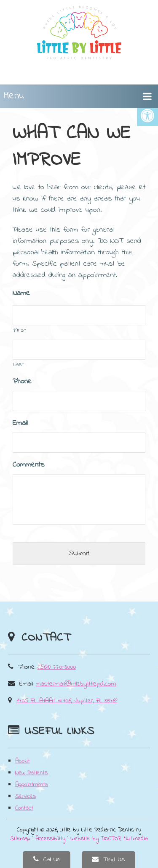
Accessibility (50, 839)
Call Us (47, 860)
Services (25, 808)
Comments (28, 465)
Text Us (108, 860)
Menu (14, 96)
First (20, 330)
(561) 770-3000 (57, 678)
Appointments (32, 796)
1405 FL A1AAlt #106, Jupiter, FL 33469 (67, 711)
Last (19, 365)
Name (21, 294)
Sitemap (20, 839)
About (23, 773)
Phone (22, 382)
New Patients (31, 785)
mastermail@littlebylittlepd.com (76, 694)
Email (20, 423)
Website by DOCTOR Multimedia (109, 839)
